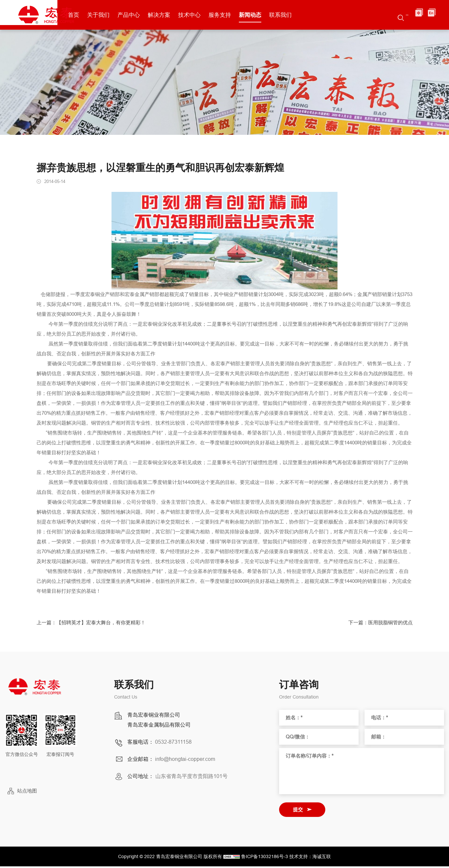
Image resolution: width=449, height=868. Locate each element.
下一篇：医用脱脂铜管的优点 (378, 630)
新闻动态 (285, 15)
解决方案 (194, 15)
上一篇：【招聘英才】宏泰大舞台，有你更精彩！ (95, 630)
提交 (298, 811)
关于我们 (133, 15)
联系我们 (315, 15)
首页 (109, 15)
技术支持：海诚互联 (310, 858)
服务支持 (255, 15)
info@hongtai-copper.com (185, 761)
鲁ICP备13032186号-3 (265, 858)
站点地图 (27, 793)
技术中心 (224, 15)
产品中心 (164, 15)
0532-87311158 (173, 743)
